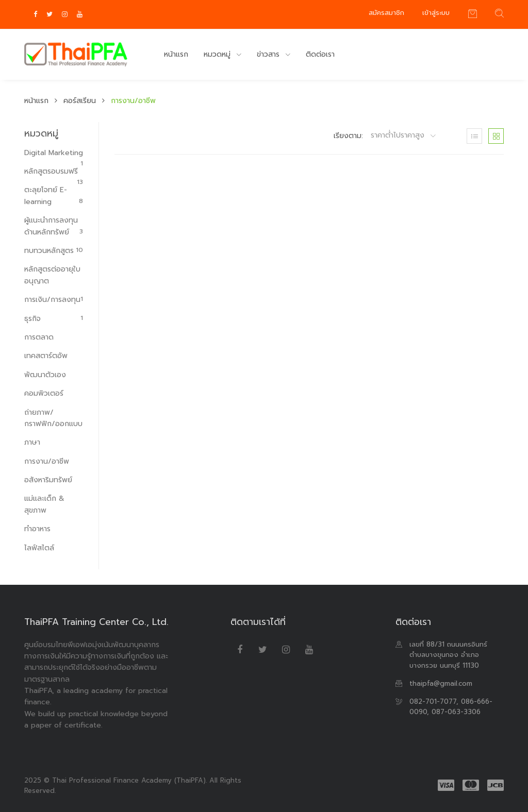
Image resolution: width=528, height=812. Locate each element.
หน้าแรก (176, 54)
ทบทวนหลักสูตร (54, 251)
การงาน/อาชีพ (47, 461)
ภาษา (32, 442)
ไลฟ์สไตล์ (39, 548)
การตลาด (39, 337)
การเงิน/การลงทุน (54, 300)
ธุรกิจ (54, 319)
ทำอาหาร (37, 529)
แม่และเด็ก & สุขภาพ (44, 504)
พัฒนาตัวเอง (45, 375)
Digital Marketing (54, 153)
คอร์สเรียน (80, 101)
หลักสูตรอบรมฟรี (54, 172)
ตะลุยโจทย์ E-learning (54, 196)
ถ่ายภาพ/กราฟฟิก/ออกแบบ (53, 418)
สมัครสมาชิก (386, 13)
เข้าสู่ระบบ (436, 13)
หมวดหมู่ (218, 54)
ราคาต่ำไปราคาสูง (399, 136)
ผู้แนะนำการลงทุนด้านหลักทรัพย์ (54, 226)
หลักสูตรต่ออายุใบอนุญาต (52, 275)
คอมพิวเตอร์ (44, 393)
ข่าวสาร (269, 54)
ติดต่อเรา (320, 54)
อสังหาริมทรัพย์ (48, 480)
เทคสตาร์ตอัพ (46, 356)
